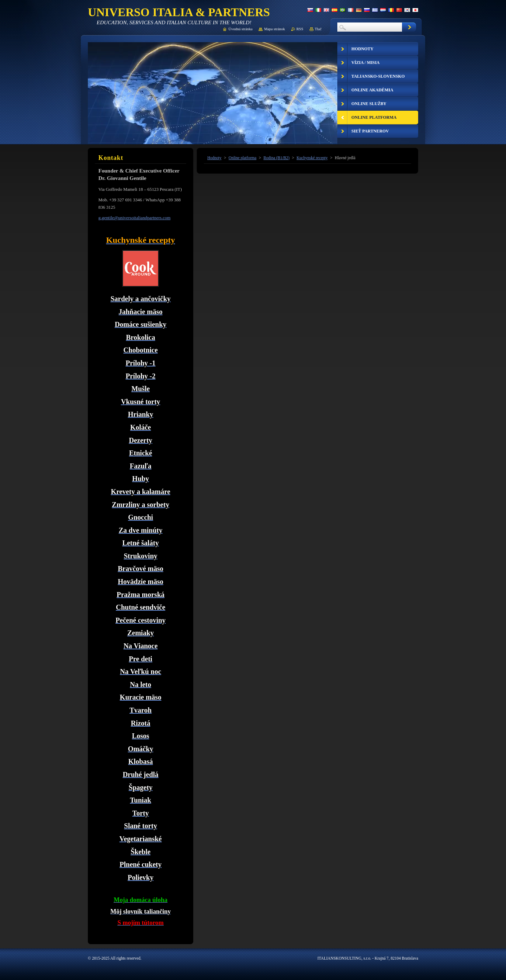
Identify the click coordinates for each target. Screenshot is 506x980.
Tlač (318, 29)
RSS (300, 29)
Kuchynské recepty (312, 158)
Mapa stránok (274, 29)
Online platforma (243, 158)
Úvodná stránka (241, 29)
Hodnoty (214, 158)
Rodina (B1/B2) (277, 158)
